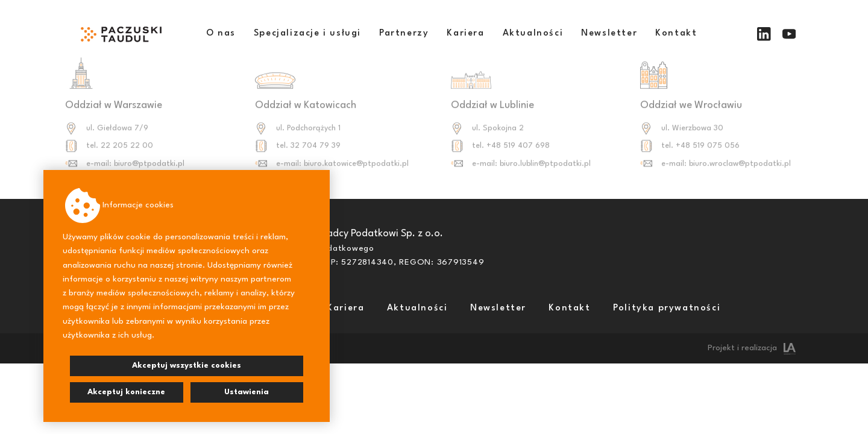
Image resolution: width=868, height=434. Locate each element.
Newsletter (609, 33)
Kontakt (676, 33)
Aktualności (533, 33)
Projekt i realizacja (752, 348)
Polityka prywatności (667, 308)
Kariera (465, 33)
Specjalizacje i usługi (307, 33)
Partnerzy (404, 33)
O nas (221, 33)
